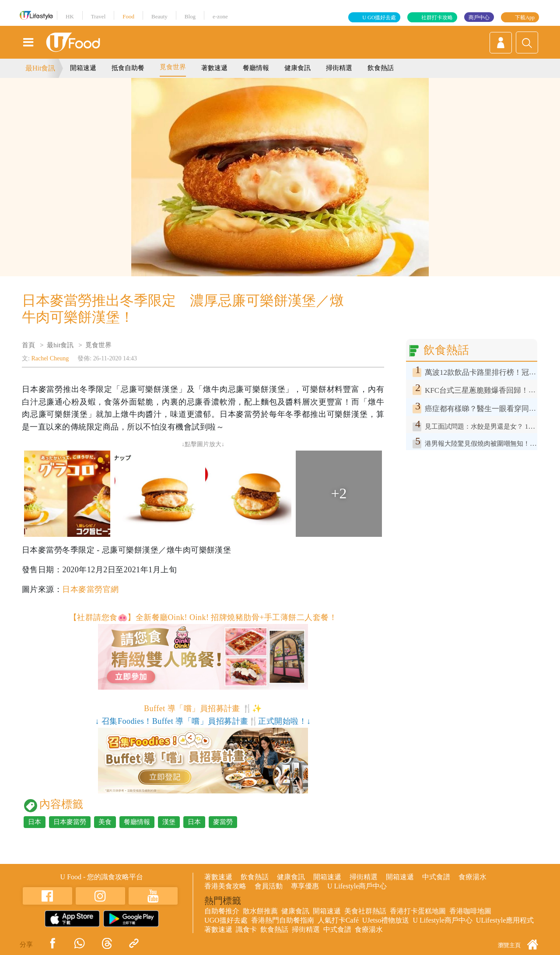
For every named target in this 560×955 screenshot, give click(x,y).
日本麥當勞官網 (90, 589)
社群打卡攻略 (437, 18)
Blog (190, 16)
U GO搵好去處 (379, 18)
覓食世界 (173, 67)
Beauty (159, 16)
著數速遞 (214, 68)
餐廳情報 (256, 68)
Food (128, 16)
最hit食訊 (60, 345)
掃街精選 (339, 68)
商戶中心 (479, 18)
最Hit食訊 (40, 68)
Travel (98, 16)
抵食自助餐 (128, 68)
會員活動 (269, 886)
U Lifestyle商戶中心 (357, 886)
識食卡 (246, 929)
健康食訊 (297, 68)
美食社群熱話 (365, 911)
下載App (525, 18)
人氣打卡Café (338, 920)
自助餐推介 (222, 911)
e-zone (220, 16)
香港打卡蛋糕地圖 (418, 911)
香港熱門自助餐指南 (283, 920)
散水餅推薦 (260, 911)
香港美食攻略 (225, 886)
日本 (35, 822)
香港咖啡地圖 (470, 911)
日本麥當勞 (70, 822)
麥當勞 (223, 822)
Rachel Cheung (50, 358)
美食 (105, 822)
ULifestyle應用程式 (505, 920)
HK (70, 16)
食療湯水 (472, 877)
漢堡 (169, 822)
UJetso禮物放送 (386, 920)
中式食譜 (436, 877)
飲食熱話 (381, 68)
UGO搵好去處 (226, 920)
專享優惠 (305, 886)
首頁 (28, 345)
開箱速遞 (83, 68)
